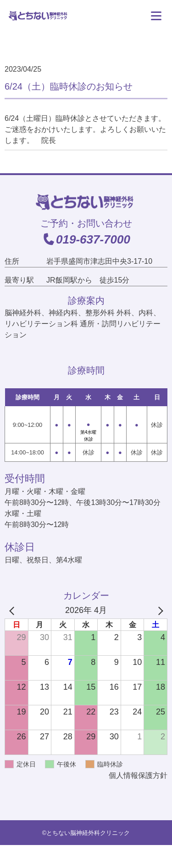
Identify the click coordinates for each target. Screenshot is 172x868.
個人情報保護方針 (138, 775)
